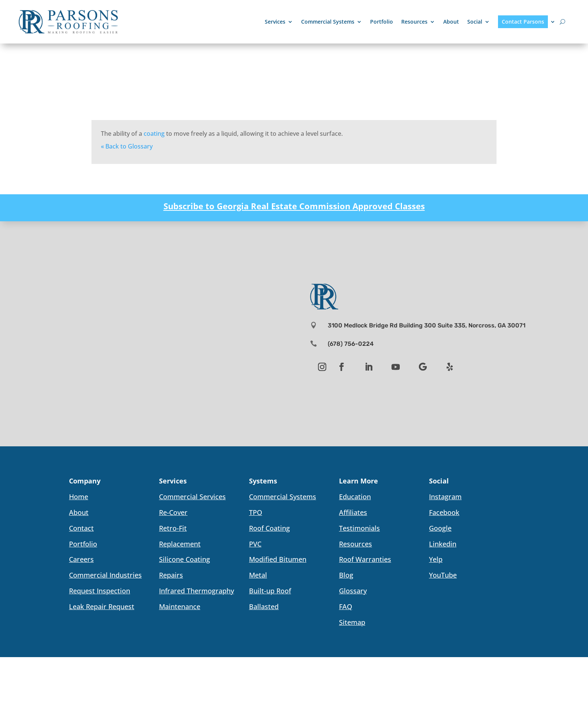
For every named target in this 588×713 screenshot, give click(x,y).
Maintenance (180, 606)
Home (79, 497)
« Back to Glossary (127, 146)
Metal (258, 575)
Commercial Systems (328, 22)
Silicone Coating (184, 559)
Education (355, 497)
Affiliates (353, 512)
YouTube (443, 575)
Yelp (436, 559)
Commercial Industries (105, 575)
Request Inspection (100, 591)
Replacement (180, 544)
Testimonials (359, 528)
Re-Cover (173, 512)
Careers (81, 559)
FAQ (346, 606)
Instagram (445, 497)
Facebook (444, 512)
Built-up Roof (270, 591)
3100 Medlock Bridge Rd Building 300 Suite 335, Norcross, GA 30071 (427, 325)
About (451, 22)
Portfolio (382, 22)
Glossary (353, 591)
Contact (81, 528)
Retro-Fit (173, 528)
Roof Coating (269, 528)
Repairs (171, 575)
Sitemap (352, 622)
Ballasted (264, 606)
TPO (256, 512)
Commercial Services (192, 497)
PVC (255, 544)
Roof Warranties (365, 559)
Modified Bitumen (278, 559)
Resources (414, 22)
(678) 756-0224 (351, 344)
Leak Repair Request (102, 606)
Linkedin (443, 544)
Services (275, 22)
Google (440, 528)
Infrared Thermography (196, 591)
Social (475, 22)
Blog (346, 575)
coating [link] (154, 134)
